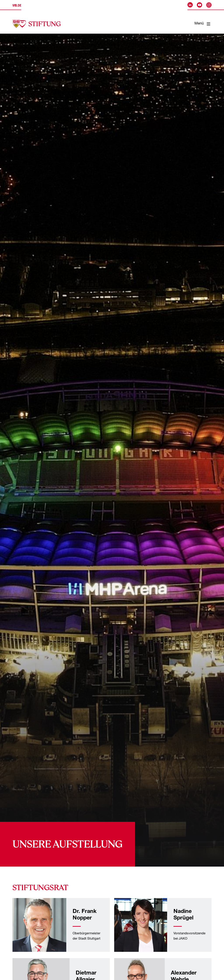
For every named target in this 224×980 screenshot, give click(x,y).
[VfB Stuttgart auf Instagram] (209, 5)
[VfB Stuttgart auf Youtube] (199, 5)
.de (17, 6)
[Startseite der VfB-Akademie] (37, 24)
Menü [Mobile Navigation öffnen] (202, 24)
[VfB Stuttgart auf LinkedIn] (190, 5)
